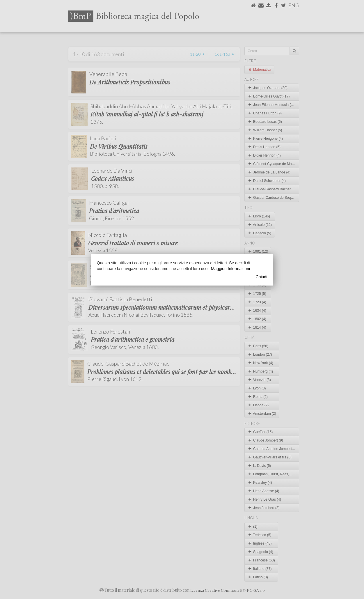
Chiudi (262, 277)
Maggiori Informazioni (230, 269)
